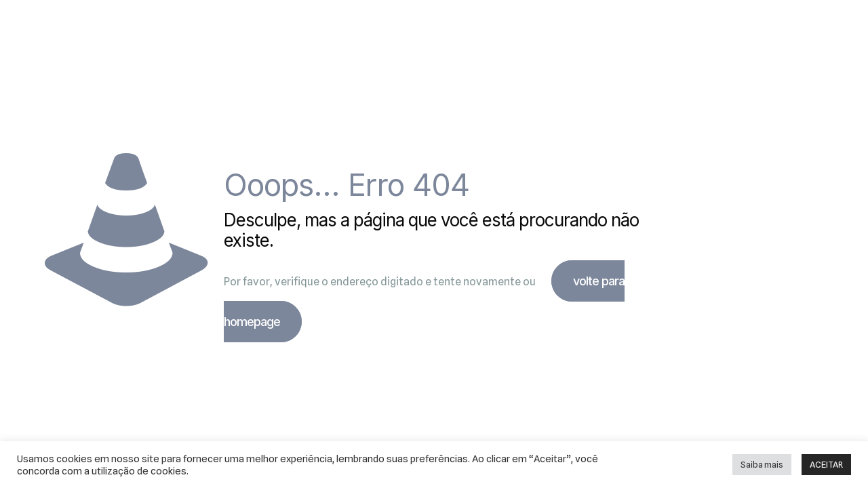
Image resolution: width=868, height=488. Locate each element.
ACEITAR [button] (826, 464)
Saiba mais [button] (762, 464)
